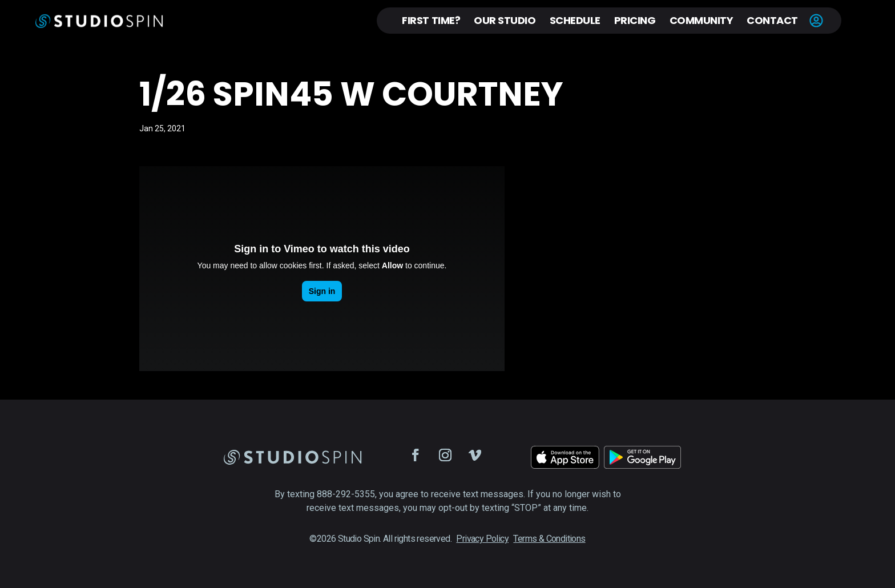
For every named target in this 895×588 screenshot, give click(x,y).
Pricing (635, 20)
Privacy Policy (482, 539)
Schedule (575, 20)
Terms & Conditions (549, 539)
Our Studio (505, 20)
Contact (772, 20)
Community (702, 20)
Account (816, 21)
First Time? (431, 20)
